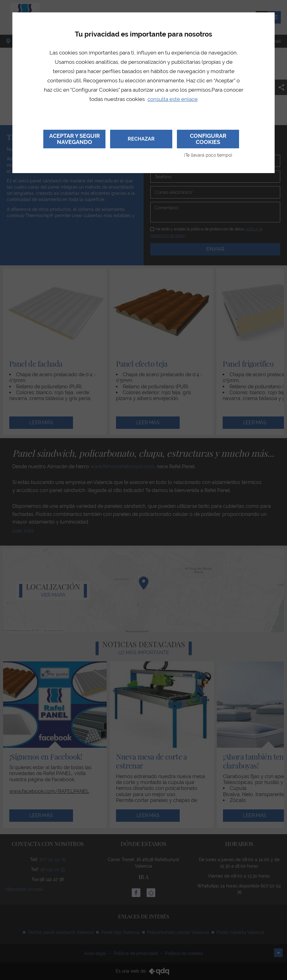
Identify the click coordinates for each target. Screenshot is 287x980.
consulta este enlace (173, 99)
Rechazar (141, 139)
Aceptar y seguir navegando (75, 139)
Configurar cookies (208, 140)
